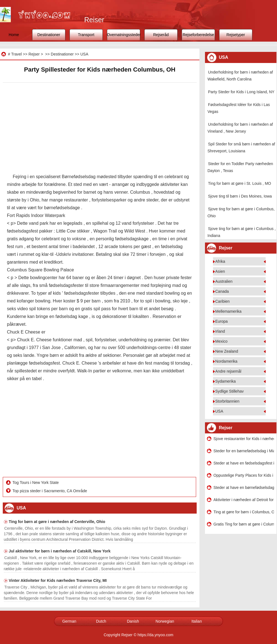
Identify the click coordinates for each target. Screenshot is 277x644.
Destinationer (49, 35)
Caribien (222, 301)
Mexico (221, 341)
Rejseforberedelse (198, 35)
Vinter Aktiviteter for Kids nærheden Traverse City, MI (58, 580)
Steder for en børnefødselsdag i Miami (244, 451)
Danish (133, 621)
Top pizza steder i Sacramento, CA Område (50, 491)
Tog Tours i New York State (36, 483)
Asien (220, 271)
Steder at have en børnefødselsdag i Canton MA (244, 488)
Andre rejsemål (228, 371)
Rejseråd (161, 35)
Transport (86, 35)
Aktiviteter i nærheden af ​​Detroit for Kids (244, 500)
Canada (222, 291)
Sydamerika (225, 381)
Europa (221, 321)
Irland (220, 331)
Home (14, 35)
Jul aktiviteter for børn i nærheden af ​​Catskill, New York (60, 551)
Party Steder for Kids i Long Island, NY (241, 92)
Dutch (101, 621)
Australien (224, 281)
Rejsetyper (236, 35)
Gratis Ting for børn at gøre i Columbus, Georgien (244, 524)
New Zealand (227, 351)
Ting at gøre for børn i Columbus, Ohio (244, 512)
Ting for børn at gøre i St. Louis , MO (239, 183)
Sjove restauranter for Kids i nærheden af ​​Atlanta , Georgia (244, 439)
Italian (197, 621)
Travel (16, 54)
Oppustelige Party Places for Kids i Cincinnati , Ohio (244, 475)
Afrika (220, 261)
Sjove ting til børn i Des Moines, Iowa (240, 196)
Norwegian (165, 621)
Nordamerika (226, 361)
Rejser (34, 54)
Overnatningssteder (124, 35)
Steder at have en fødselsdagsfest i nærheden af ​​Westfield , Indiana (244, 463)
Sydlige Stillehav (229, 391)
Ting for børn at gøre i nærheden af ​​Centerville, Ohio (57, 522)
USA (84, 54)
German (69, 621)
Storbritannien (227, 401)
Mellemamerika (228, 311)
